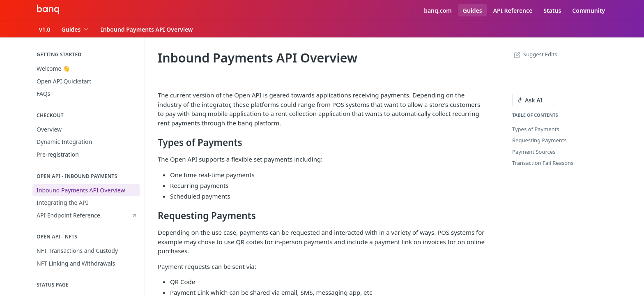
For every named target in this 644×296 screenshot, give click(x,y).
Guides (473, 10)
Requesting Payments (539, 140)
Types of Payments (536, 129)
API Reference (513, 10)
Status (552, 10)
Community (589, 10)
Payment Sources (534, 152)
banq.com (438, 10)
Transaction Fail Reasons (543, 163)
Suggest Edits (535, 54)
